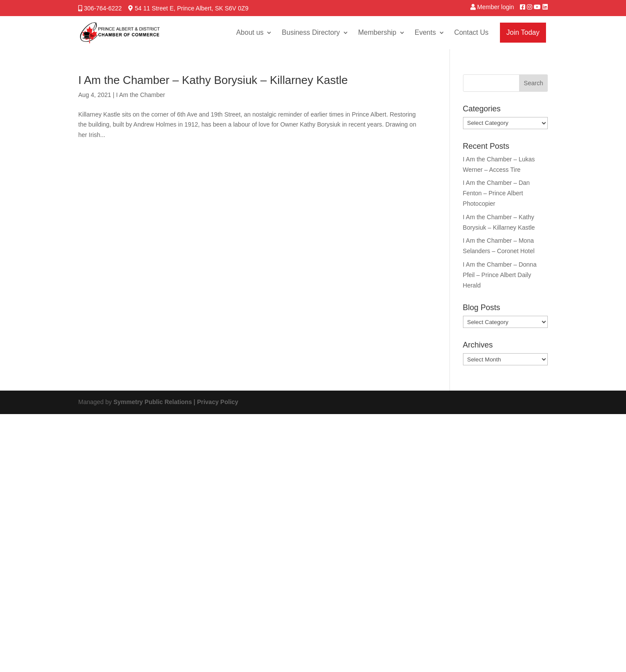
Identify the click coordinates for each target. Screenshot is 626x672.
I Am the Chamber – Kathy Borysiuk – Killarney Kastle (213, 80)
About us (250, 32)
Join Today (523, 32)
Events (425, 32)
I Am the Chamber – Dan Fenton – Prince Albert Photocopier (496, 193)
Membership (377, 32)
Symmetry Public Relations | (155, 402)
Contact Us (471, 32)
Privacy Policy (218, 402)
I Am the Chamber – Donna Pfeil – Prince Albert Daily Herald (500, 275)
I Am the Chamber (141, 95)
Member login (496, 7)
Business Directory (311, 32)
